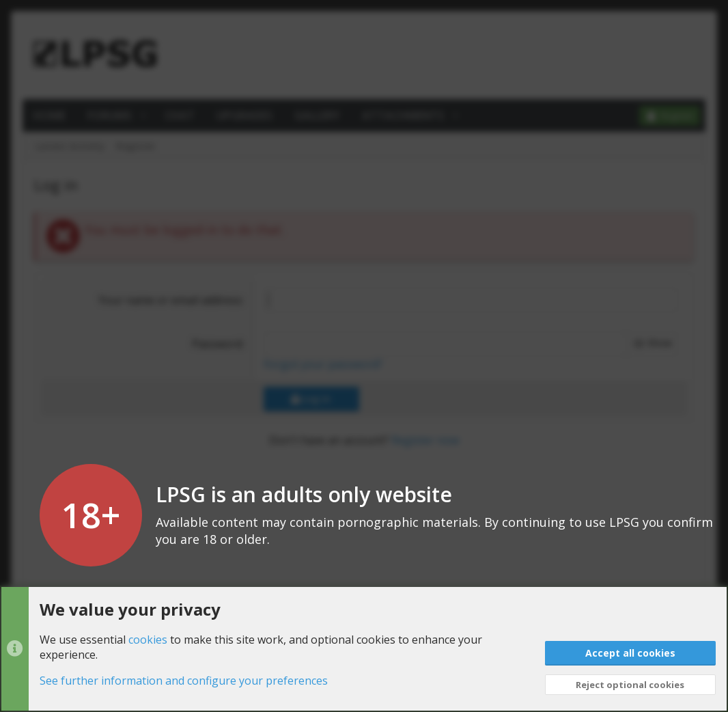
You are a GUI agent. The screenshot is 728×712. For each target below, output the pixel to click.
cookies (148, 640)
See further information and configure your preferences (184, 681)
